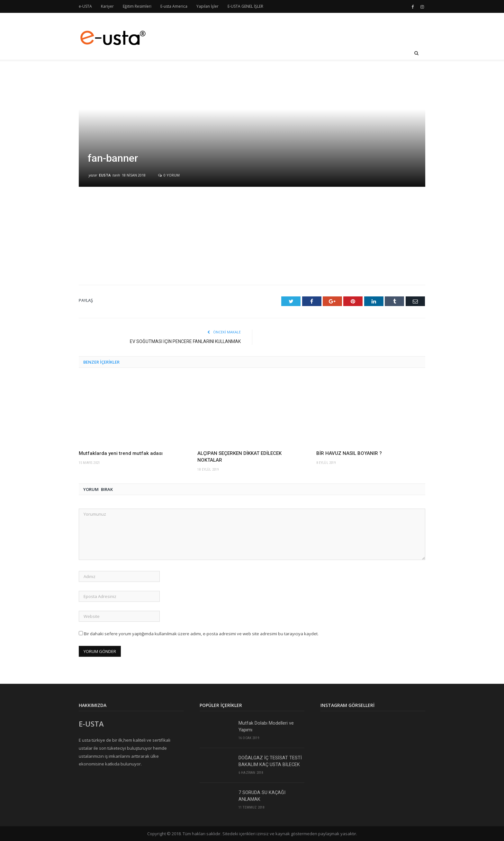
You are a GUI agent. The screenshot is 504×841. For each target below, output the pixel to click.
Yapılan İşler (207, 6)
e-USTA (85, 6)
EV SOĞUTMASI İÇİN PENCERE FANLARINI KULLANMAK (185, 341)
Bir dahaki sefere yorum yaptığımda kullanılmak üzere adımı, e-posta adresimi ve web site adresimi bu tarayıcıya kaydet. (201, 633)
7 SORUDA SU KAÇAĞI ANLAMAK (262, 796)
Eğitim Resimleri (137, 6)
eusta (105, 175)
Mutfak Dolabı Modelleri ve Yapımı (266, 726)
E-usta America (174, 6)
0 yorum (169, 175)
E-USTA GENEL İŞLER (245, 6)
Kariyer (107, 6)
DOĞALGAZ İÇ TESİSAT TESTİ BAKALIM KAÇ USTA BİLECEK (270, 761)
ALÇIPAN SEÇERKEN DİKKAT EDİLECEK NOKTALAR (239, 456)
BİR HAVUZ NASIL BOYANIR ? (349, 453)
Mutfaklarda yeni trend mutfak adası (121, 453)
